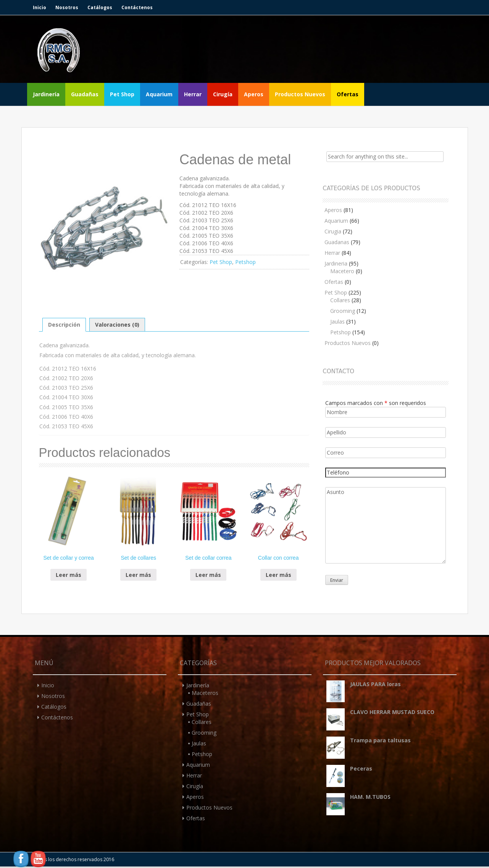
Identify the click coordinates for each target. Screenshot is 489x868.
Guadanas (337, 242)
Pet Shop (122, 94)
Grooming (343, 311)
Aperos (254, 94)
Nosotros (67, 7)
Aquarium (159, 94)
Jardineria (336, 263)
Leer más (69, 575)
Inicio (40, 7)
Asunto (385, 525)
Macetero (342, 271)
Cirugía (223, 94)
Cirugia (333, 231)
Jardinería (46, 94)
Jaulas (337, 321)
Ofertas (348, 94)
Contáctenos (137, 7)
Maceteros (205, 693)
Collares (340, 300)
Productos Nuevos (300, 94)
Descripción (64, 325)
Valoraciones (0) (117, 325)
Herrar (193, 94)
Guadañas (85, 94)
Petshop (245, 262)
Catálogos (100, 7)
